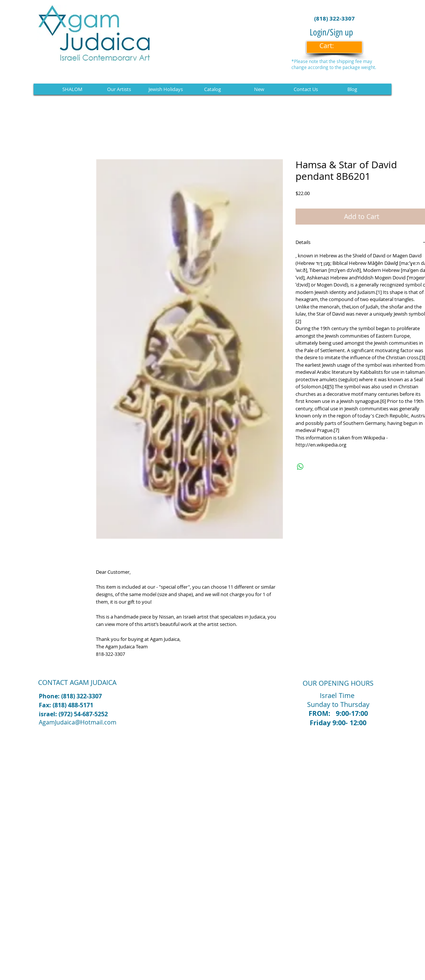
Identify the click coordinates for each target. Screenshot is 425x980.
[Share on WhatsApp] (300, 467)
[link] (332, 46)
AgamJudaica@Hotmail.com (78, 722)
